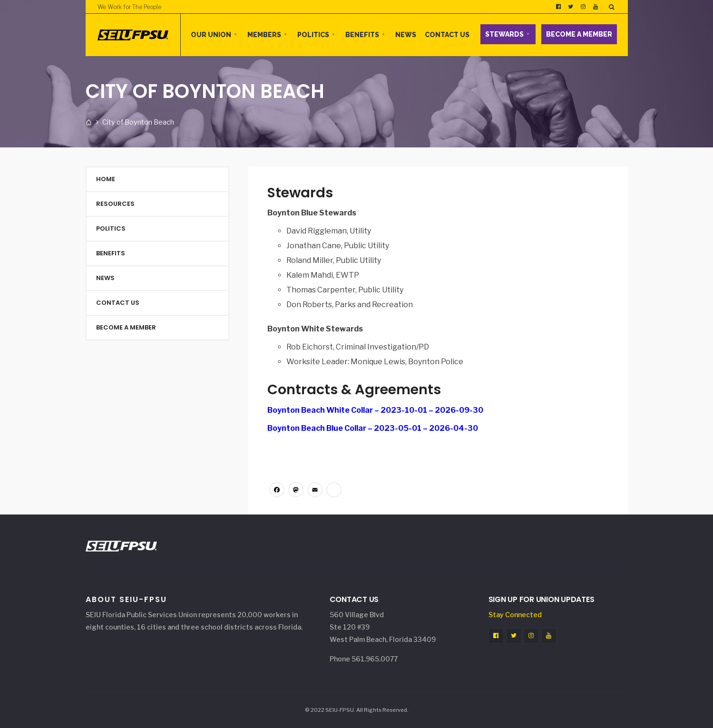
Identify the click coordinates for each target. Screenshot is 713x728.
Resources (115, 204)
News (406, 35)
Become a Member (579, 34)
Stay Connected (515, 615)
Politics (313, 35)
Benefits (362, 35)
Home (106, 179)
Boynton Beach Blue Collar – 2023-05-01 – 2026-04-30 (373, 428)
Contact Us (447, 35)
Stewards (504, 34)
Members (264, 35)
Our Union (211, 35)
